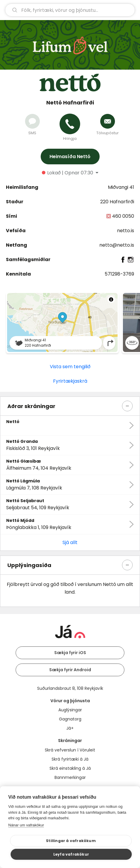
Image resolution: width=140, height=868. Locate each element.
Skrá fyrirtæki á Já (70, 759)
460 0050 (123, 216)
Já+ (70, 728)
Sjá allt (70, 542)
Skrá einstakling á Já (70, 768)
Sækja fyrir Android (70, 670)
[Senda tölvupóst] (108, 121)
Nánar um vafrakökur (26, 825)
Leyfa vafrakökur (71, 854)
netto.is (126, 231)
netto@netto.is (117, 245)
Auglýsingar (70, 710)
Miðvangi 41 (121, 187)
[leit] (70, 10)
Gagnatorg (70, 719)
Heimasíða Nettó (70, 157)
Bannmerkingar (70, 777)
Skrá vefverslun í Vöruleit (70, 750)
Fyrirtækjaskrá (70, 381)
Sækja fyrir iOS (70, 653)
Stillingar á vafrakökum (71, 841)
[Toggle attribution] (111, 299)
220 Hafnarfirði (117, 202)
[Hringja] (70, 124)
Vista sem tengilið (70, 367)
